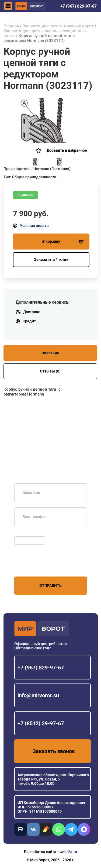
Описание (50, 353)
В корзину (63, 242)
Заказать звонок (54, 751)
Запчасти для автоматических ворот (58, 26)
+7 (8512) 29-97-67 (41, 723)
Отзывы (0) (50, 371)
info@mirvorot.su (38, 695)
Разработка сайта (40, 852)
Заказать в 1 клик (51, 260)
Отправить (50, 585)
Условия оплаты (35, 226)
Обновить (24, 534)
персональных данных (35, 566)
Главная (11, 26)
